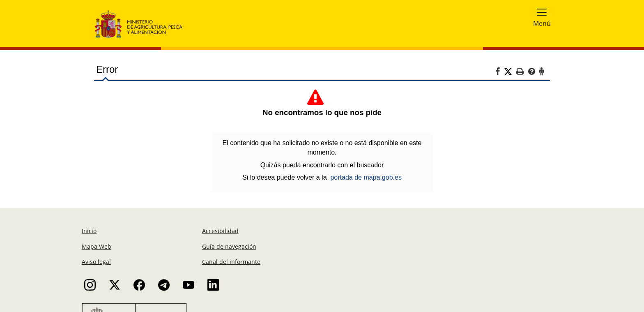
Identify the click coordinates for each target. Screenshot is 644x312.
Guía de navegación (229, 246)
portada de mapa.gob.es (366, 177)
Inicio (89, 231)
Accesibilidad (220, 231)
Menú (542, 23)
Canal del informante (231, 262)
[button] (542, 12)
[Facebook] (500, 73)
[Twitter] (510, 72)
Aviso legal (96, 262)
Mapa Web (97, 246)
